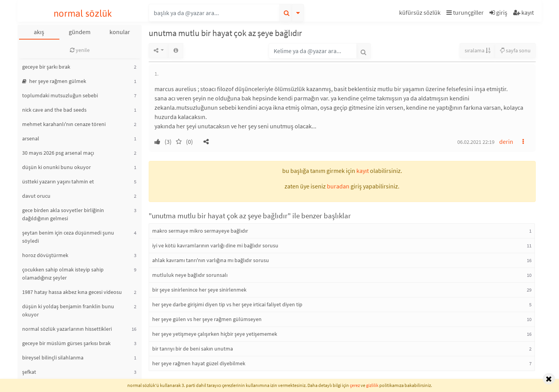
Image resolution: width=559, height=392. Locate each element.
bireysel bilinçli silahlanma (53, 357)
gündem (80, 32)
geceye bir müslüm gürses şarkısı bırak (66, 343)
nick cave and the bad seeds (54, 110)
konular (120, 32)
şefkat (29, 372)
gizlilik (372, 385)
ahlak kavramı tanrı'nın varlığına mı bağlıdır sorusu (211, 260)
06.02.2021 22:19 (476, 142)
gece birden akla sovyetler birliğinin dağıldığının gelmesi (63, 214)
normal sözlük (83, 13)
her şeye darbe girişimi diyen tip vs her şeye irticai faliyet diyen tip (227, 304)
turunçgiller (465, 12)
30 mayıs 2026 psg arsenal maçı (58, 153)
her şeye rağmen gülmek (54, 81)
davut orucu (36, 196)
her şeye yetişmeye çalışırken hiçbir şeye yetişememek (215, 334)
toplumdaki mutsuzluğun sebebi (60, 95)
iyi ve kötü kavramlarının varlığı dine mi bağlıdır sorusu (215, 245)
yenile (80, 50)
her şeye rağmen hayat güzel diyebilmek (199, 363)
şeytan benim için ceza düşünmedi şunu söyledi (68, 237)
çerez (355, 385)
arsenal (31, 138)
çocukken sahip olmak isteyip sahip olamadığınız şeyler (63, 274)
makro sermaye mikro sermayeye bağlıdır (200, 231)
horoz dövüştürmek (45, 255)
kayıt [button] (363, 171)
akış (39, 32)
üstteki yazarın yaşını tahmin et (58, 181)
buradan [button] (338, 186)
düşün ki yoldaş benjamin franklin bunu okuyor (68, 310)
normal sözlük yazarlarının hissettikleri (67, 329)
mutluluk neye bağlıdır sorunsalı (190, 275)
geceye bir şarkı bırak (46, 67)
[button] (421, 14)
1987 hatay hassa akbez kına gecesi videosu (72, 292)
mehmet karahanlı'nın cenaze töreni (64, 124)
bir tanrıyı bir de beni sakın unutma (193, 349)
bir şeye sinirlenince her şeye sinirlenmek (199, 290)
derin (506, 142)
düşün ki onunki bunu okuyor (56, 167)
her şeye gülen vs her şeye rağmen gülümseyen (207, 319)
